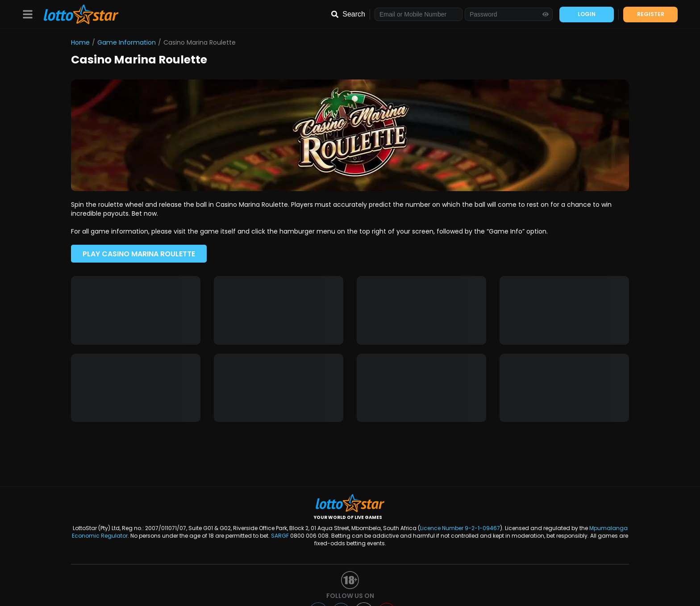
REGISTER (651, 14)
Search (354, 14)
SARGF (280, 536)
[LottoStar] (77, 15)
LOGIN (587, 14)
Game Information (127, 42)
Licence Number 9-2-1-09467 (460, 528)
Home (80, 42)
